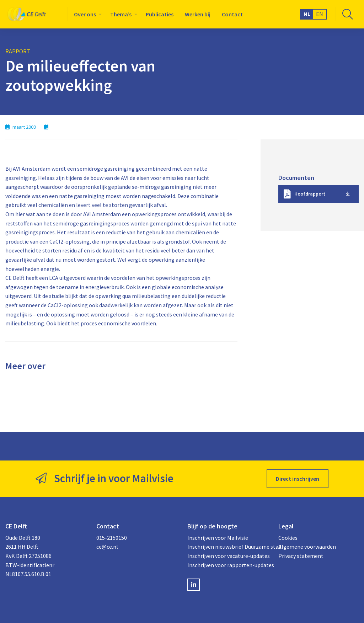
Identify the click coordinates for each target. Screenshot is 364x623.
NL (307, 14)
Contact (232, 14)
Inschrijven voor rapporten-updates (227, 565)
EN (320, 14)
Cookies (288, 538)
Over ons (85, 14)
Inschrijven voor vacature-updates (227, 556)
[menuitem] (86, 14)
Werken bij (198, 14)
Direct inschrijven (298, 479)
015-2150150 (112, 538)
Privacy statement (301, 556)
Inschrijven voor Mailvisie (218, 538)
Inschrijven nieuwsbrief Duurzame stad (227, 547)
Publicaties (160, 14)
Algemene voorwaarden (307, 547)
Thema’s (121, 14)
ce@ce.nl (107, 547)
